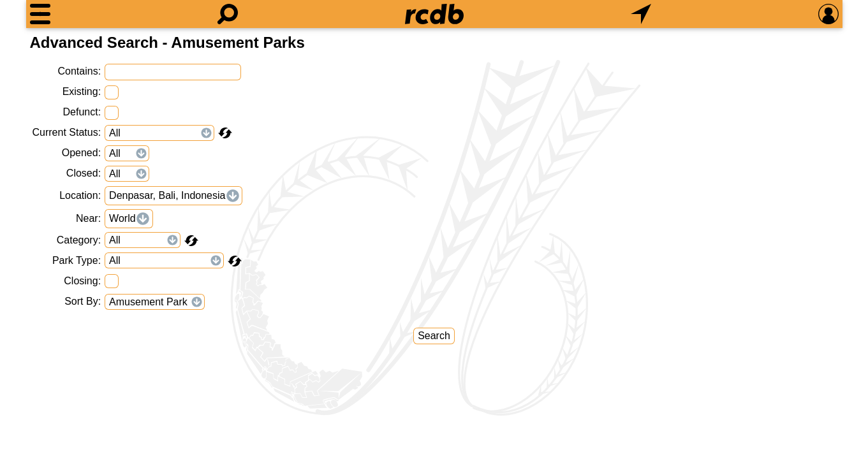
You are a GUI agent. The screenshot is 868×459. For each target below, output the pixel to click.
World (122, 218)
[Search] (228, 14)
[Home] (434, 14)
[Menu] (40, 14)
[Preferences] (828, 14)
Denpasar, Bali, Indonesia (167, 195)
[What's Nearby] (641, 14)
